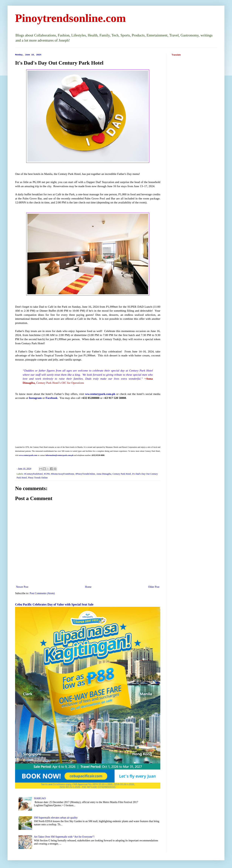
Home (88, 587)
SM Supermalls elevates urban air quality (56, 818)
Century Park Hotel (122, 474)
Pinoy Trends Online (38, 478)
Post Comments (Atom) (42, 593)
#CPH (47, 474)
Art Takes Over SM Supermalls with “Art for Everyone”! (64, 837)
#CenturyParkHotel (33, 474)
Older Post (154, 587)
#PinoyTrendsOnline (85, 474)
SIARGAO (40, 798)
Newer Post (22, 587)
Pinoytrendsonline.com (70, 18)
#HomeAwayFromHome (63, 474)
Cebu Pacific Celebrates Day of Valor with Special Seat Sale (54, 604)
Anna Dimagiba (104, 474)
